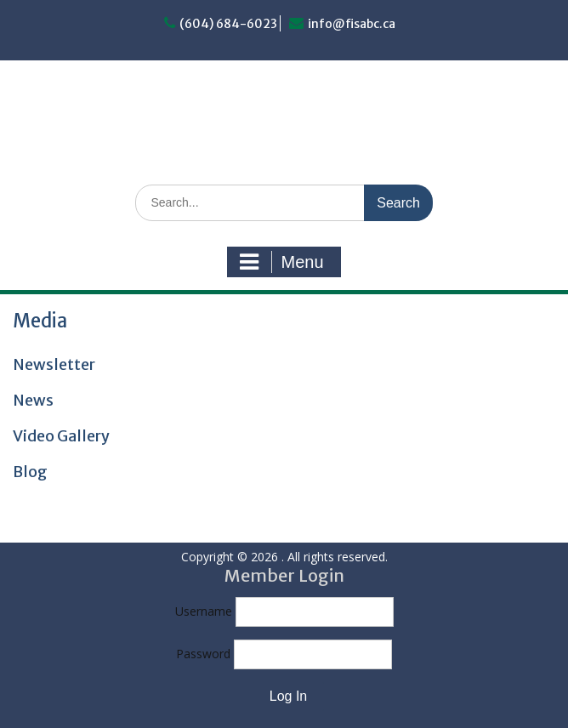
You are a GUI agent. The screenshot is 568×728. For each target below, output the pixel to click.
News (33, 400)
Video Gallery (61, 436)
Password (203, 654)
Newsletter (54, 364)
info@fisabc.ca (352, 24)
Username (204, 611)
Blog (30, 472)
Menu (281, 262)
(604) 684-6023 (228, 24)
